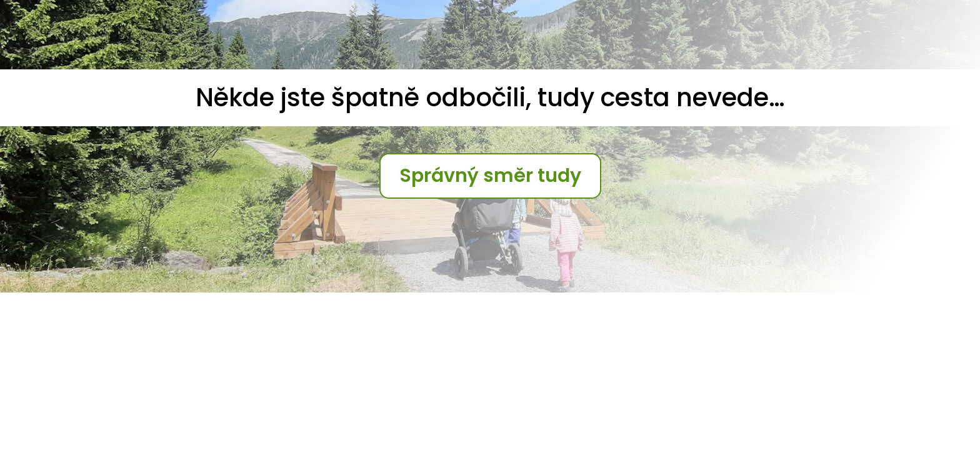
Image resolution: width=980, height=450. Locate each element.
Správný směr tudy (490, 176)
